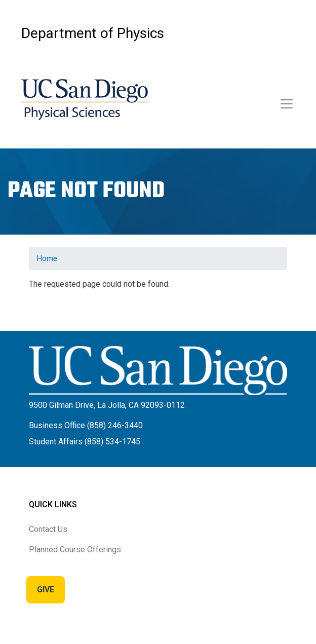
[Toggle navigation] (287, 104)
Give (46, 590)
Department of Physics (93, 33)
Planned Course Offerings (75, 550)
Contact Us (48, 529)
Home (47, 258)
